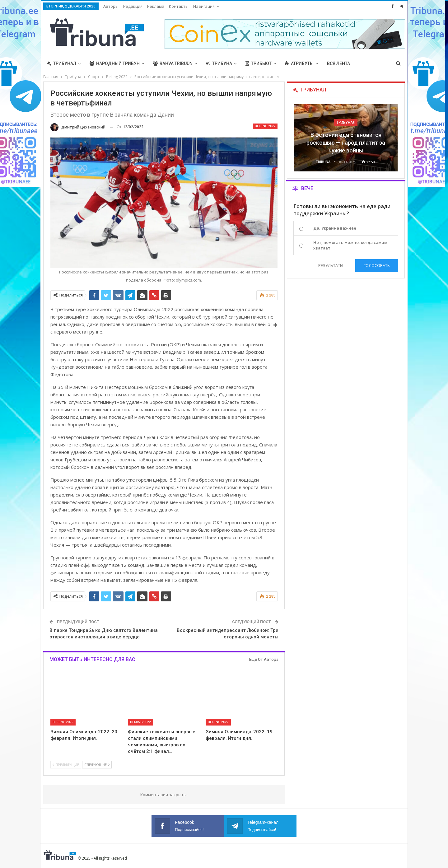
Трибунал (62, 63)
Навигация (204, 6)
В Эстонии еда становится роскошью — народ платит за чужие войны (346, 143)
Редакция (133, 6)
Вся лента (338, 63)
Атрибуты (299, 63)
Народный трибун (115, 63)
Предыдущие (66, 765)
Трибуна (219, 63)
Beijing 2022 (265, 126)
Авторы (111, 6)
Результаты (331, 265)
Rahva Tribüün (173, 63)
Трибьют (259, 63)
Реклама (156, 6)
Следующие (97, 765)
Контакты (179, 6)
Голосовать (377, 265)
